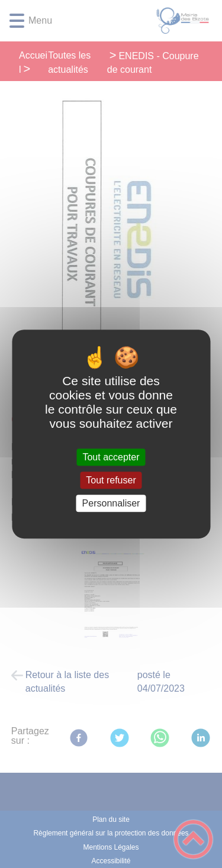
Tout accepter (111, 457)
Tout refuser (111, 480)
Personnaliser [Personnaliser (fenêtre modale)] (111, 503)
